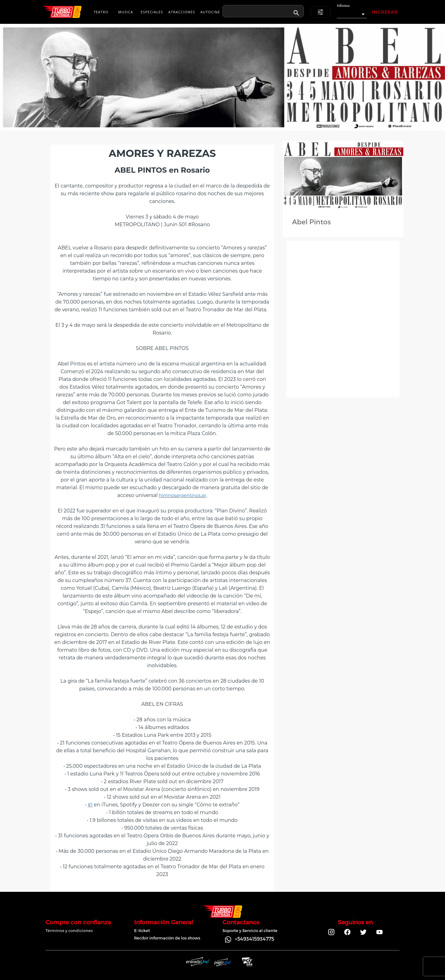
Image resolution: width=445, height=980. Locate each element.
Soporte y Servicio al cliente (250, 930)
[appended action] (296, 13)
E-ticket (142, 930)
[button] (352, 12)
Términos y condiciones (69, 930)
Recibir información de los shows (167, 938)
